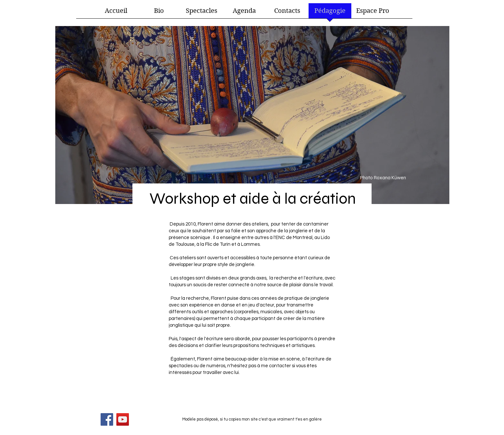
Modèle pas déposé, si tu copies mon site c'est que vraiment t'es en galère (252, 419)
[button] (202, 13)
